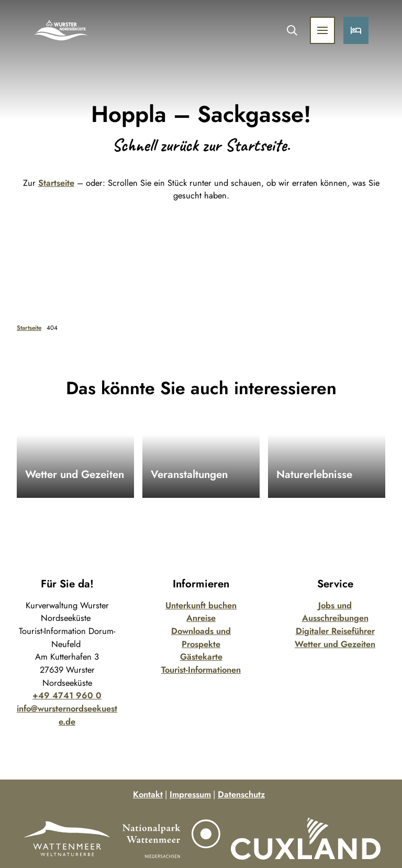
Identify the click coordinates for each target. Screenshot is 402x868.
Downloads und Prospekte (201, 637)
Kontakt (148, 794)
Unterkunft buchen (201, 605)
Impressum (190, 794)
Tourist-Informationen (201, 670)
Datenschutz (241, 794)
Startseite (56, 183)
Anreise (201, 618)
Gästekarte (201, 656)
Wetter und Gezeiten (335, 644)
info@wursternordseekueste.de (67, 715)
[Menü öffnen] (322, 30)
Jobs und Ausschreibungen (335, 612)
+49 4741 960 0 (67, 695)
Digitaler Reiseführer (335, 631)
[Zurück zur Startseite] (61, 30)
